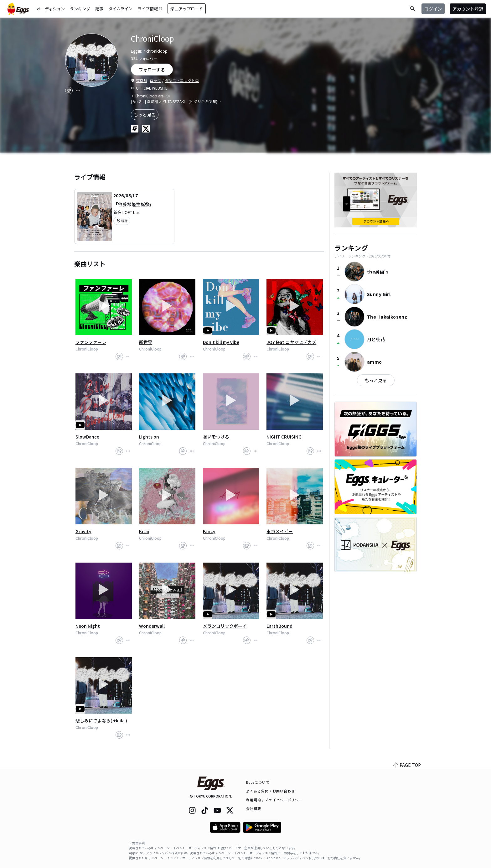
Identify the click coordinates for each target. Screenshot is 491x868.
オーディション (51, 9)
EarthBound (279, 626)
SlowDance (87, 437)
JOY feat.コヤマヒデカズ (291, 342)
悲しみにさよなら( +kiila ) (101, 720)
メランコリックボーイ (225, 626)
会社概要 (254, 808)
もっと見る (145, 115)
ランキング (80, 9)
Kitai (144, 531)
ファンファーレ (91, 342)
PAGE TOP (407, 765)
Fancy (209, 531)
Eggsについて (258, 782)
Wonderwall (152, 626)
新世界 (146, 342)
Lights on (149, 437)
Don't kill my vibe (221, 342)
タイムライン (120, 9)
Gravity (83, 531)
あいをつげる (216, 437)
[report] (78, 91)
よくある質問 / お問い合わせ (271, 791)
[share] (69, 91)
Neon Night (88, 626)
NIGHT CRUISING (284, 437)
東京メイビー (280, 531)
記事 (99, 9)
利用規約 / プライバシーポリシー (274, 800)
